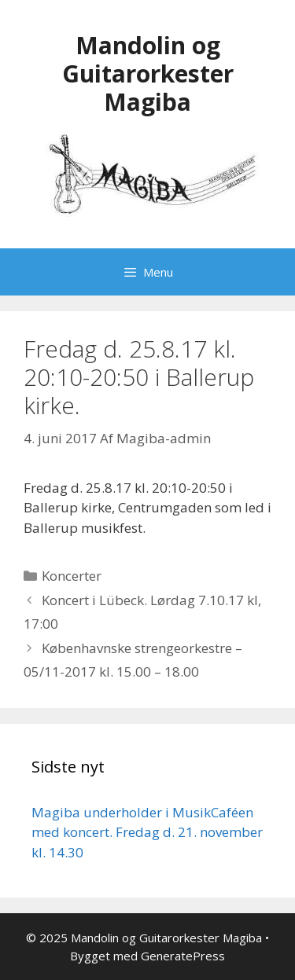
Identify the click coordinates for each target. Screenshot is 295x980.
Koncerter (72, 576)
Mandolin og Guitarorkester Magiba (148, 73)
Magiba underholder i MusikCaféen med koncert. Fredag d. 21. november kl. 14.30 (147, 832)
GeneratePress (183, 956)
